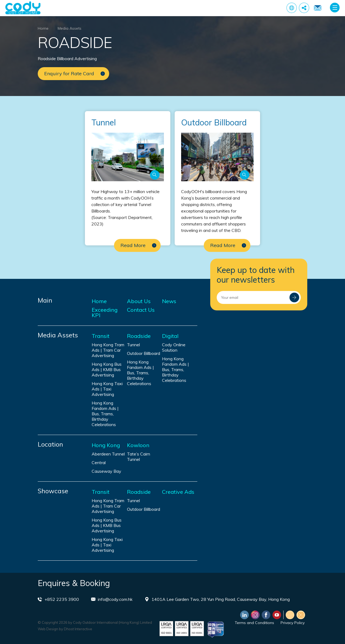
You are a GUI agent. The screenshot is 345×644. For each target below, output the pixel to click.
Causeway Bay (106, 471)
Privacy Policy (293, 623)
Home (43, 28)
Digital (170, 336)
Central (99, 463)
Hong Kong (106, 445)
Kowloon (138, 445)
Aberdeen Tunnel (108, 454)
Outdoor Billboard (144, 353)
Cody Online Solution (174, 347)
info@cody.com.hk (115, 599)
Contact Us (141, 310)
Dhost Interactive (78, 629)
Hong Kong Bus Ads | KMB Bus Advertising (107, 369)
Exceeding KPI (105, 313)
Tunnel (133, 345)
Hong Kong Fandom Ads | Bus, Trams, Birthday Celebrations (105, 414)
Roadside (139, 336)
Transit (101, 336)
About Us (139, 301)
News (169, 301)
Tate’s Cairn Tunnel (139, 457)
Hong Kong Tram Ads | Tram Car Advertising (108, 350)
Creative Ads (178, 492)
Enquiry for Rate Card (318, 8)
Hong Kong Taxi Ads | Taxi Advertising (107, 389)
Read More (138, 245)
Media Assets (70, 28)
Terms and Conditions (254, 623)
